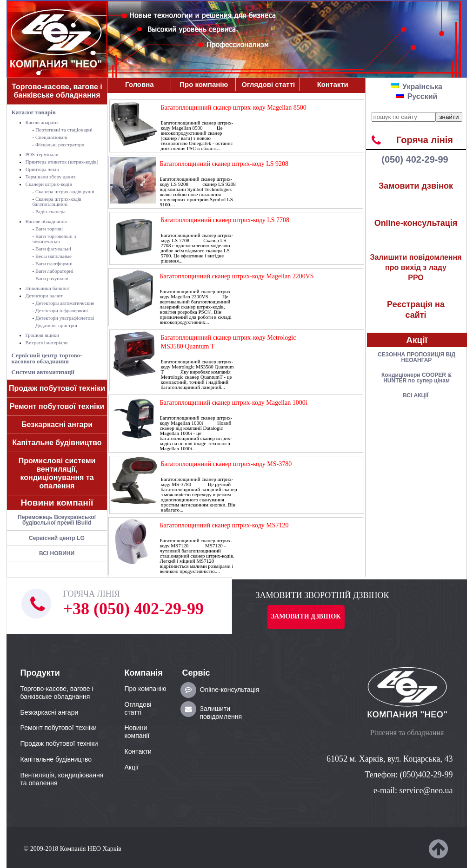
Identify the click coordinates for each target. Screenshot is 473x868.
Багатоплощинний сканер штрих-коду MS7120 (224, 525)
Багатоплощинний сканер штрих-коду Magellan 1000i (234, 403)
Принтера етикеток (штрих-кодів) (62, 162)
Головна (140, 84)
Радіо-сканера (50, 211)
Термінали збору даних (51, 177)
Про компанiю (204, 84)
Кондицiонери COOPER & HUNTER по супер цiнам (416, 378)
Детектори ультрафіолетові (65, 318)
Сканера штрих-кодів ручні (65, 191)
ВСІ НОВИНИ (57, 553)
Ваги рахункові (52, 278)
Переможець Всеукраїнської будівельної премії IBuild (57, 520)
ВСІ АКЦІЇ (416, 395)
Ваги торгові (49, 229)
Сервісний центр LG (57, 538)
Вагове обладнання (46, 221)
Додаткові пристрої (56, 325)
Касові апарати (42, 122)
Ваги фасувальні (53, 249)
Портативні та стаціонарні (64, 130)
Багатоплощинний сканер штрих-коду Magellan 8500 (234, 108)
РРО (416, 267)
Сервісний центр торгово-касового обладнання (47, 358)
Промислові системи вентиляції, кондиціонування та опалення (57, 473)
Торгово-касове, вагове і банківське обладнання (57, 91)
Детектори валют (44, 296)
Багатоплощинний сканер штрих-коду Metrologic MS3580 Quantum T (229, 342)
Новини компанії (57, 503)
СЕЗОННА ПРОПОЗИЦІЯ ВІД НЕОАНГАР (416, 357)
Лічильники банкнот (48, 288)
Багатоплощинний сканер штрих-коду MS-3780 (227, 464)
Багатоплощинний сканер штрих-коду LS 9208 (224, 164)
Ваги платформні (54, 263)
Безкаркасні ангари (57, 424)
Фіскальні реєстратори (60, 145)
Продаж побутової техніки (57, 388)
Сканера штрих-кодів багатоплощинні (57, 201)
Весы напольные (53, 256)
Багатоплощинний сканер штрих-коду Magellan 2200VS (237, 276)
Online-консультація (416, 223)
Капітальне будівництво (57, 443)
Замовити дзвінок (416, 186)
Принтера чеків (42, 169)
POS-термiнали (42, 154)
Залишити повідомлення (221, 713)
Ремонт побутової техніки (57, 406)
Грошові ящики (42, 335)
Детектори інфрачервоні (62, 310)
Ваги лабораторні (54, 271)
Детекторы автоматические (65, 303)
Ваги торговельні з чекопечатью (54, 239)
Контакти (333, 84)
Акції (417, 340)
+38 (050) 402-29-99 (133, 609)
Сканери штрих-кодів (49, 184)
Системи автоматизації (43, 372)
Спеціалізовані (51, 137)
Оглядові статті (268, 84)
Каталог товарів (34, 112)
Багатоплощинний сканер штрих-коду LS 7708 (225, 220)
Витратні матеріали (47, 342)
